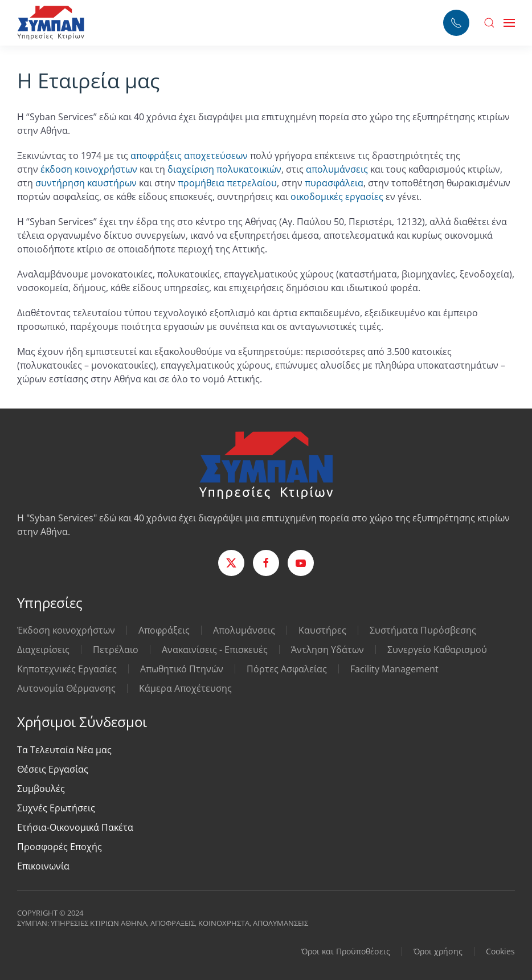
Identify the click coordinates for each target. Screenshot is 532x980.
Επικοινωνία (43, 866)
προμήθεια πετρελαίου (227, 183)
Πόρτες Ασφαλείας (287, 669)
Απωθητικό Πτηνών (182, 669)
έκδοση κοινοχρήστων (89, 169)
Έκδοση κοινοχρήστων (66, 630)
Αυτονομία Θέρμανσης (66, 688)
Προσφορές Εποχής (60, 847)
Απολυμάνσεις (244, 630)
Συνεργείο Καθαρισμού (437, 650)
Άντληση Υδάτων (328, 650)
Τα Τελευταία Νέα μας (64, 750)
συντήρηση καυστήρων (86, 183)
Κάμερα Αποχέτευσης (185, 688)
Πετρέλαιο (116, 650)
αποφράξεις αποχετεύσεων (189, 156)
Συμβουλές (41, 789)
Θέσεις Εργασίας (53, 769)
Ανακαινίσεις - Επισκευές (215, 650)
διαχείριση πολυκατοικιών (224, 169)
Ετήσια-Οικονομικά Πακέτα (75, 827)
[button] (489, 23)
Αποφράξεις (164, 630)
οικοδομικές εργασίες (337, 197)
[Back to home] (51, 23)
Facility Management (394, 669)
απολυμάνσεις (337, 169)
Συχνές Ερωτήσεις (56, 808)
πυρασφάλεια (334, 183)
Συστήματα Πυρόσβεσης (423, 630)
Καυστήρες (322, 630)
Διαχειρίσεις (43, 650)
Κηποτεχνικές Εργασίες (67, 669)
